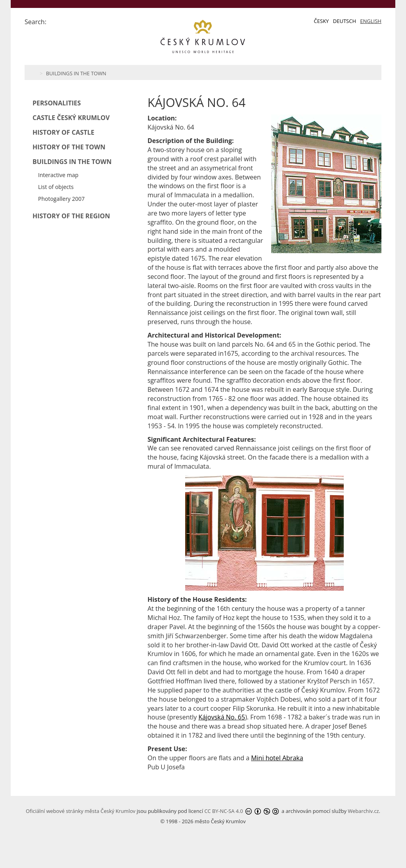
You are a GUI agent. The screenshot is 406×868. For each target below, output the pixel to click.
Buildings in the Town (76, 73)
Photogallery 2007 (61, 199)
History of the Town (69, 147)
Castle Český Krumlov (71, 118)
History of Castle (63, 132)
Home (34, 72)
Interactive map (58, 175)
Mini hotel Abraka (277, 758)
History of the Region (71, 216)
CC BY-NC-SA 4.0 (224, 811)
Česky (322, 21)
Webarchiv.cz (363, 811)
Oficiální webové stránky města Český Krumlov (80, 811)
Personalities (57, 103)
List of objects (56, 187)
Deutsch (345, 21)
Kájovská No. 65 (222, 717)
